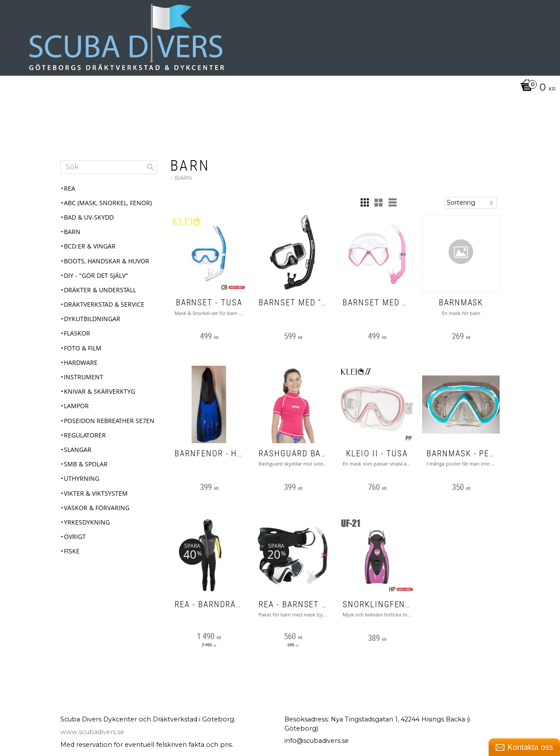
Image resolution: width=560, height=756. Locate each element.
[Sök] (150, 167)
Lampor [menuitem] (76, 406)
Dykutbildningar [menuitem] (92, 319)
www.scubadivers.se (92, 732)
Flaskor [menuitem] (77, 333)
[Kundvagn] (536, 88)
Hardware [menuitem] (81, 362)
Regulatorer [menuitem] (85, 435)
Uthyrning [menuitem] (82, 478)
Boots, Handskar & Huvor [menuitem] (107, 261)
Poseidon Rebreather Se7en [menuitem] (109, 421)
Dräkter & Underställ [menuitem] (100, 290)
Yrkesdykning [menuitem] (87, 522)
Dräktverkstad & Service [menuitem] (104, 304)
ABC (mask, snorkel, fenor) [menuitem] (108, 203)
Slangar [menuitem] (78, 450)
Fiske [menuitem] (72, 551)
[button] (364, 203)
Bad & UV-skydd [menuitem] (89, 217)
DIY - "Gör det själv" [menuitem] (96, 275)
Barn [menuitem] (72, 232)
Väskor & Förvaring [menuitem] (97, 508)
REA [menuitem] (70, 188)
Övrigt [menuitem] (75, 537)
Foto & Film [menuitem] (83, 348)
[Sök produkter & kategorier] (109, 167)
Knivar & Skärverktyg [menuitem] (100, 391)
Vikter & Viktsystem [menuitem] (96, 493)
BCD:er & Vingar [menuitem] (90, 246)
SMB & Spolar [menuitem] (86, 464)
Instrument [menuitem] (84, 377)
